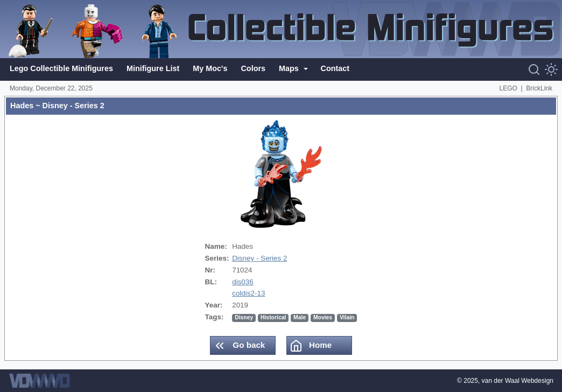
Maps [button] (290, 68)
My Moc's (210, 68)
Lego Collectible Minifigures (61, 68)
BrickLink (539, 88)
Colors (253, 68)
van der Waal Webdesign (518, 381)
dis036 (243, 282)
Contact (335, 68)
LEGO (508, 88)
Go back (239, 346)
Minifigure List (153, 68)
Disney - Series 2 (259, 258)
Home (311, 346)
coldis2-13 (248, 293)
